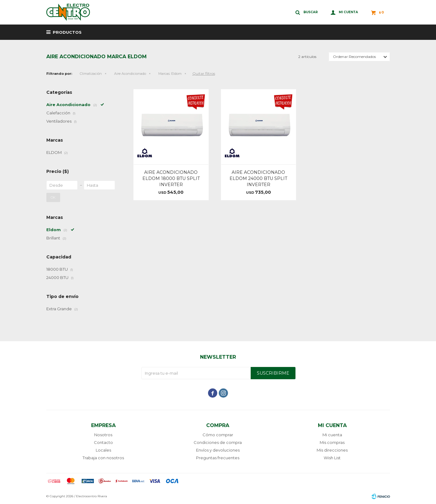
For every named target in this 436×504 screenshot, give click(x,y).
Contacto (103, 442)
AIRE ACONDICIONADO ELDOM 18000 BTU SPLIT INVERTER (171, 178)
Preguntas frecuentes (218, 458)
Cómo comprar (218, 435)
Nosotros (103, 435)
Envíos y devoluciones (218, 450)
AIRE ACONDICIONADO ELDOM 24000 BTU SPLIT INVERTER (258, 178)
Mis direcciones (332, 450)
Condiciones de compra (218, 442)
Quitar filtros (204, 73)
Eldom (170, 74)
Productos (67, 32)
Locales (103, 450)
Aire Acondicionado (130, 74)
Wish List (332, 458)
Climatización (91, 74)
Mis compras (332, 442)
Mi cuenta (332, 435)
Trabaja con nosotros (103, 458)
